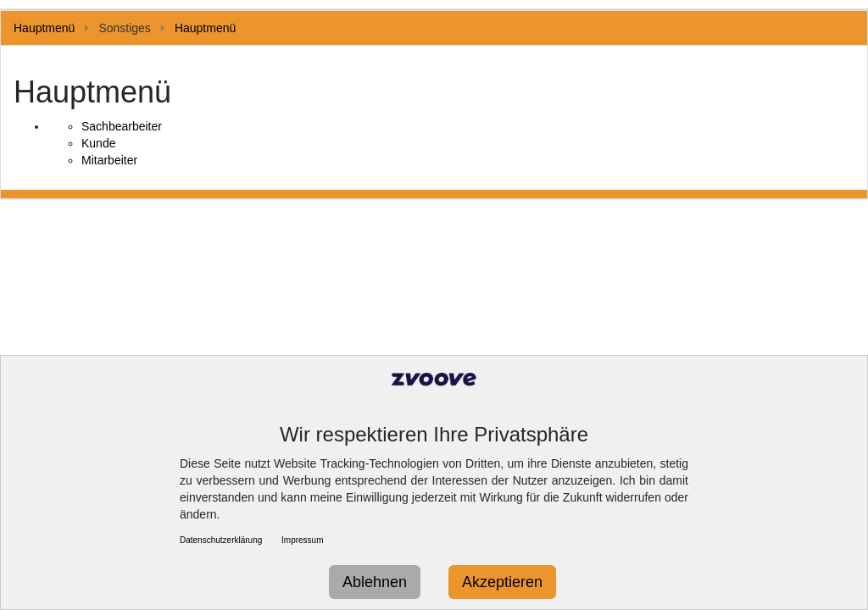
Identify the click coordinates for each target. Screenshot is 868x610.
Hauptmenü (44, 28)
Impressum (302, 540)
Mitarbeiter (109, 160)
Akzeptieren (502, 582)
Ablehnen (375, 582)
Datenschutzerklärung (221, 540)
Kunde (98, 143)
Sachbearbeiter (122, 126)
